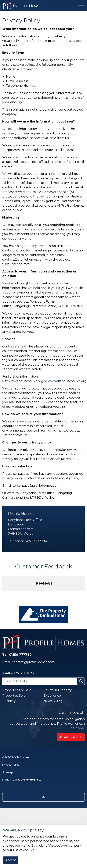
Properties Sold (14, 696)
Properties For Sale (17, 690)
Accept (11, 860)
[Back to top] (43, 797)
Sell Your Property (58, 690)
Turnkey (9, 701)
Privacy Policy (11, 765)
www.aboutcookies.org (26, 381)
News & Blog (53, 701)
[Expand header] (81, 6)
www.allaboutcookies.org (67, 381)
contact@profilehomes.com (33, 662)
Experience (52, 696)
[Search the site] (43, 681)
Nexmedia (33, 780)
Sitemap (8, 772)
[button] (3, 595)
